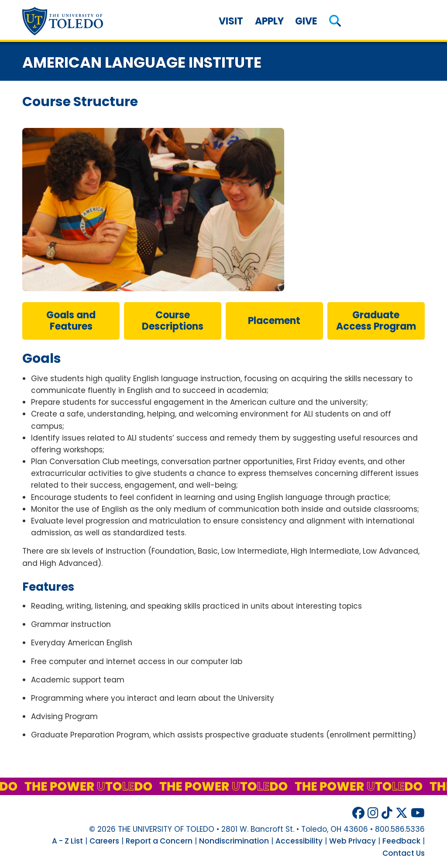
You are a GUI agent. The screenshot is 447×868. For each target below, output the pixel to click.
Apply (269, 21)
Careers (104, 841)
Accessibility (299, 841)
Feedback (401, 841)
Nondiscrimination (234, 841)
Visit (231, 21)
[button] (335, 21)
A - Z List (67, 841)
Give (306, 21)
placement (274, 321)
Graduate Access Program (376, 321)
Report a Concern (159, 841)
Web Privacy (352, 841)
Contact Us (404, 853)
